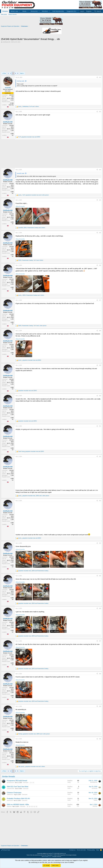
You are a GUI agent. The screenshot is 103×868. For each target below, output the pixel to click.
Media (24, 11)
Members (45, 11)
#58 (100, 674)
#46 (100, 265)
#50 (100, 396)
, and (29, 137)
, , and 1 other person (33, 195)
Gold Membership (58, 11)
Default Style (6, 850)
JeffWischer (10, 795)
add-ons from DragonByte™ (47, 855)
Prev (5, 73)
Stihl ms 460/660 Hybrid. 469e (18, 805)
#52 (100, 456)
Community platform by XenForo (51, 853)
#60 (100, 739)
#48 (100, 331)
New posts (4, 14)
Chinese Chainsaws (14, 793)
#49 (100, 365)
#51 (100, 426)
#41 (100, 77)
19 (30, 807)
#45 (100, 233)
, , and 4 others (31, 295)
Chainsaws (26, 783)
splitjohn (95, 794)
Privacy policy (91, 850)
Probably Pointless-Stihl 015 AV (18, 799)
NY (13, 135)
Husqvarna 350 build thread (17, 781)
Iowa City (11, 105)
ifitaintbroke (10, 801)
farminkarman (10, 783)
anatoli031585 (10, 789)
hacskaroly (95, 788)
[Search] (98, 11)
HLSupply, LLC (47, 856)
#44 (100, 200)
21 (34, 807)
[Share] (97, 77)
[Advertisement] (51, 57)
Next (21, 73)
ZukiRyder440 (7, 42)
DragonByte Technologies (66, 855)
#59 (100, 706)
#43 (100, 170)
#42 (100, 112)
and (27, 391)
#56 (100, 608)
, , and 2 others (31, 260)
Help (98, 850)
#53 (100, 501)
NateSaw (9, 807)
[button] (20, 11)
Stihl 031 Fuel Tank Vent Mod (18, 787)
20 (32, 807)
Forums (5, 11)
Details (74, 855)
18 (27, 807)
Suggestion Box (72, 11)
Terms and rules (81, 850)
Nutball (96, 800)
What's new (14, 11)
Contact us (72, 850)
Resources (34, 11)
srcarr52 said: (21, 173)
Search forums (13, 14)
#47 (100, 300)
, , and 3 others (28, 107)
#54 (100, 543)
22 (36, 807)
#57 (100, 641)
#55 (100, 576)
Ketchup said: (21, 81)
